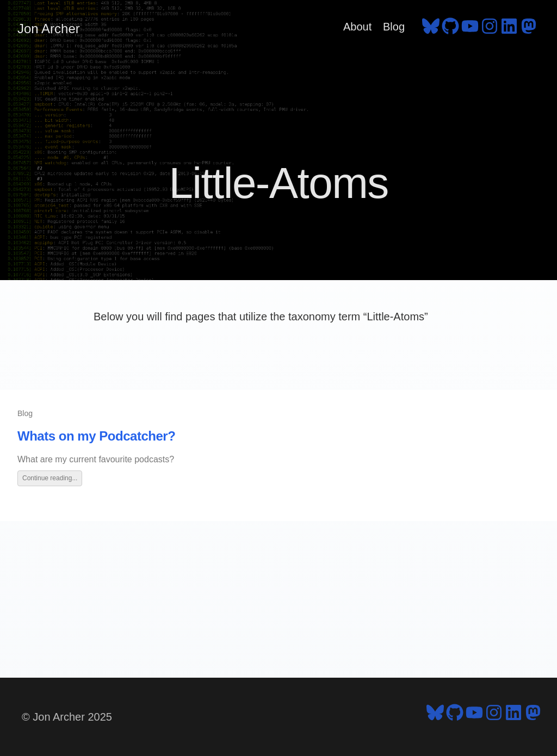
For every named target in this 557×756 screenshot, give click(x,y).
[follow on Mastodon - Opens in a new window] (529, 29)
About (357, 27)
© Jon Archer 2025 (67, 717)
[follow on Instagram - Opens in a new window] (490, 29)
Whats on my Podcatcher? (96, 436)
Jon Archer (49, 29)
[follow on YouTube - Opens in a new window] (470, 29)
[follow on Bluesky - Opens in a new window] (431, 29)
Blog (394, 27)
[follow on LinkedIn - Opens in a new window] (509, 29)
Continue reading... (50, 478)
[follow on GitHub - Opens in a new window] (450, 29)
